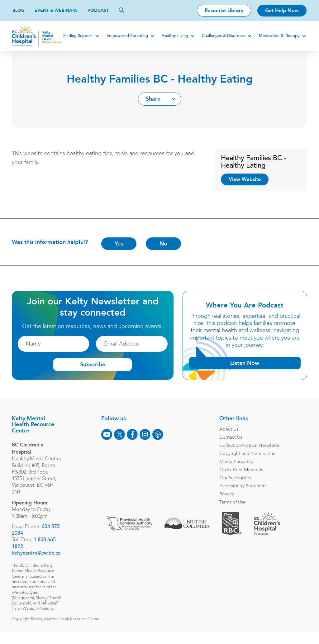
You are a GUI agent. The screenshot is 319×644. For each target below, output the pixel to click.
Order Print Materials (240, 470)
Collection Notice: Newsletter (250, 446)
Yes (119, 244)
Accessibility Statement (243, 486)
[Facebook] (132, 434)
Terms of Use (232, 502)
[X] (119, 434)
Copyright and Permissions (246, 454)
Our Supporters (235, 478)
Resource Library (224, 10)
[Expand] (97, 36)
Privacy (226, 494)
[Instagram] (144, 434)
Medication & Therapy (279, 36)
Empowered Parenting (127, 36)
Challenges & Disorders (223, 36)
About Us (228, 429)
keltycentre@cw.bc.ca (37, 560)
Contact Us (230, 438)
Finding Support (77, 36)
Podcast (98, 10)
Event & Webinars (56, 10)
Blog (19, 10)
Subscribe (93, 365)
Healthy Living (174, 36)
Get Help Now (282, 10)
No (164, 244)
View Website (245, 179)
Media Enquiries (235, 462)
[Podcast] (157, 434)
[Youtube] (106, 434)
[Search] (121, 10)
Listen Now (244, 363)
